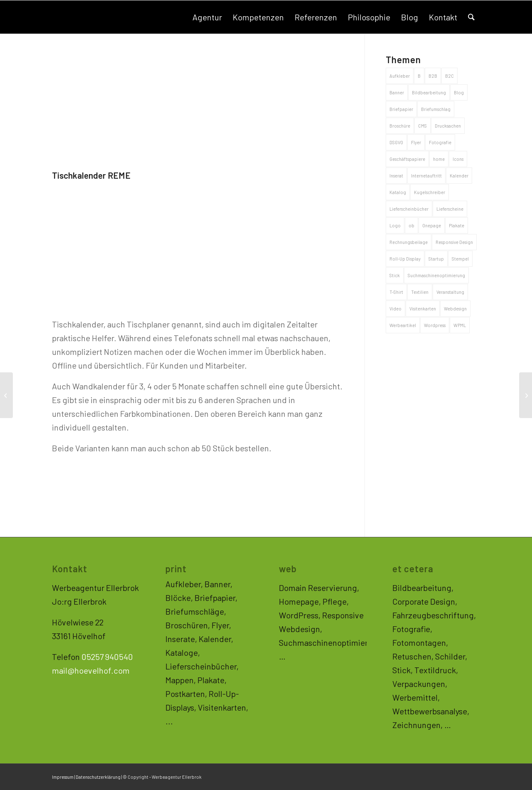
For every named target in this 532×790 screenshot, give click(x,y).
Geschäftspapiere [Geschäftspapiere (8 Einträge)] (407, 159)
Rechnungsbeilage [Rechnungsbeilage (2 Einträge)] (409, 242)
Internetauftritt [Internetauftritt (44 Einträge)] (426, 176)
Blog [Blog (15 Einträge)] (459, 92)
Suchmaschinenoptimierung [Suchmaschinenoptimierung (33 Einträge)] (436, 275)
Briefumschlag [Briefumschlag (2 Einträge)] (436, 109)
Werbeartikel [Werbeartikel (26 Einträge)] (403, 325)
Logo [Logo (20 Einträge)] (395, 225)
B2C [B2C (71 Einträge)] (449, 76)
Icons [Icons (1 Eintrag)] (458, 159)
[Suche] (471, 17)
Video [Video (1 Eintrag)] (395, 309)
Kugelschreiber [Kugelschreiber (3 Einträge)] (430, 192)
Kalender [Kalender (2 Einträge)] (459, 176)
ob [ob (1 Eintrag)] (411, 225)
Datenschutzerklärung (98, 777)
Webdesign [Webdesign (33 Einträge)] (455, 309)
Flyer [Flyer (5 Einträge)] (416, 142)
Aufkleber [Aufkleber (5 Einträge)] (400, 76)
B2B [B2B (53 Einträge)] (433, 76)
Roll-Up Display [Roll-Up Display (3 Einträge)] (405, 259)
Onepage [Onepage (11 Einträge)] (432, 225)
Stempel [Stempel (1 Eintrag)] (460, 259)
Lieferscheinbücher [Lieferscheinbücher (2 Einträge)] (409, 209)
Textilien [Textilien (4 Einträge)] (420, 292)
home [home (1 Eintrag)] (439, 159)
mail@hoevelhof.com (91, 670)
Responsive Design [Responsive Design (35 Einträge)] (454, 242)
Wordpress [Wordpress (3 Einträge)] (435, 325)
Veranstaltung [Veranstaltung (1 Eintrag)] (450, 292)
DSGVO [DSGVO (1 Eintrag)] (396, 142)
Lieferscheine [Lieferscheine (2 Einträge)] (450, 209)
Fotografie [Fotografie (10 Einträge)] (440, 142)
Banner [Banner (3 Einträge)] (397, 92)
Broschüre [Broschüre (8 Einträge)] (400, 126)
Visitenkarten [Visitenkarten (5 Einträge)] (423, 309)
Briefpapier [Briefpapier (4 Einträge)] (401, 109)
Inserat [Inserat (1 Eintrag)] (396, 176)
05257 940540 (107, 657)
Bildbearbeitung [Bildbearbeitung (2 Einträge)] (429, 92)
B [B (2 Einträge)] (419, 76)
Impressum (63, 777)
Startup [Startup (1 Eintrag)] (436, 259)
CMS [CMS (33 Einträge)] (422, 126)
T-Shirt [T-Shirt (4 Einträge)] (396, 292)
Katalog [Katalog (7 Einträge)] (398, 192)
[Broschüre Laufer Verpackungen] (6, 395)
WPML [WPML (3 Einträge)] (460, 325)
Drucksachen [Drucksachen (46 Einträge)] (448, 126)
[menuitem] (207, 17)
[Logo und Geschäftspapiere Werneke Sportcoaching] (526, 395)
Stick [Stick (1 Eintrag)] (395, 275)
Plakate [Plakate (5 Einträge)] (457, 225)
